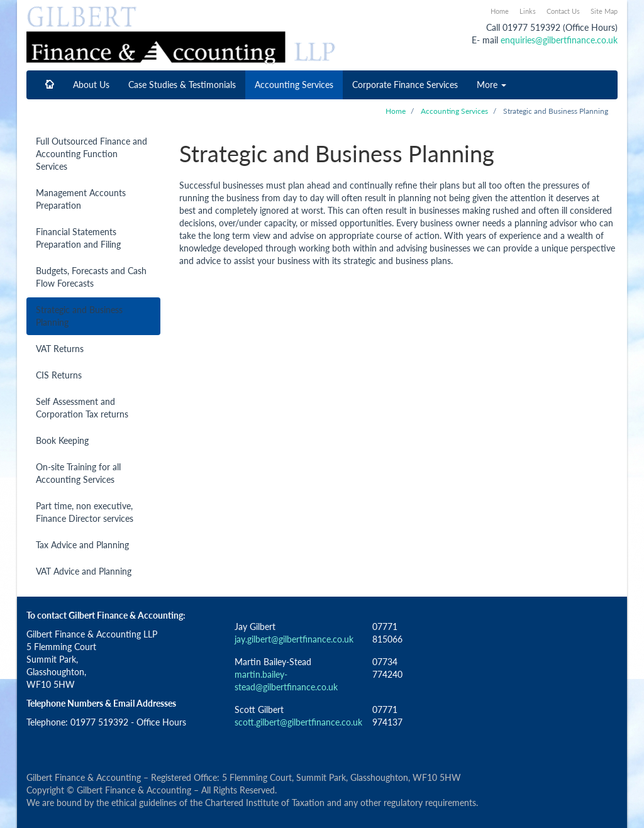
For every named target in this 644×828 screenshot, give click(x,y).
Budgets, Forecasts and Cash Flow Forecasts (91, 277)
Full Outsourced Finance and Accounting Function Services (92, 154)
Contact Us (563, 11)
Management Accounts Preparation (81, 199)
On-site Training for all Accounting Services (78, 473)
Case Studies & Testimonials (182, 85)
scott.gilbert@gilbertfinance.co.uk (298, 722)
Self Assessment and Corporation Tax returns (82, 408)
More (491, 85)
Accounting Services (294, 85)
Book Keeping (62, 440)
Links (528, 11)
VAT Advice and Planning (84, 571)
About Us (91, 85)
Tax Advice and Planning (82, 545)
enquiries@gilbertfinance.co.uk (559, 40)
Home (500, 11)
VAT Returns (60, 349)
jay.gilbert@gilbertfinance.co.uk (294, 639)
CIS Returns (59, 375)
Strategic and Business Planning (79, 316)
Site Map (604, 11)
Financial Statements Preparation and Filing (78, 238)
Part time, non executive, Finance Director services (85, 512)
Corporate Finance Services (405, 85)
